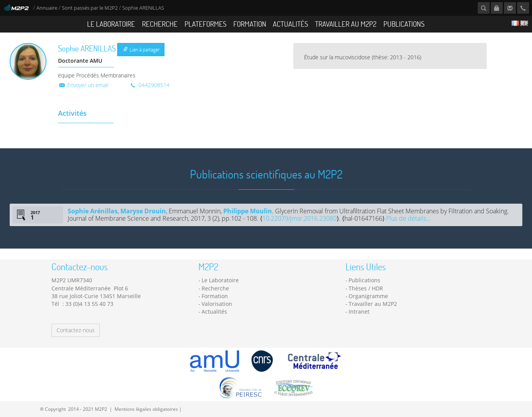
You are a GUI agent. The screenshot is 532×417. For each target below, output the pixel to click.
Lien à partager (141, 49)
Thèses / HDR (366, 288)
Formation (250, 24)
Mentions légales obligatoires (146, 409)
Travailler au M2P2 (346, 24)
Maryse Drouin (143, 211)
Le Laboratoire (111, 24)
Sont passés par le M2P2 (90, 8)
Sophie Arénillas (93, 211)
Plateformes (205, 24)
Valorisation (217, 304)
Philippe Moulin (248, 211)
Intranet (359, 311)
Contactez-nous (76, 330)
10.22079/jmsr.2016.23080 (299, 218)
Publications (404, 24)
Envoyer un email (83, 85)
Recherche (160, 24)
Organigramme (368, 296)
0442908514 (149, 85)
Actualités (290, 24)
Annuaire (47, 8)
